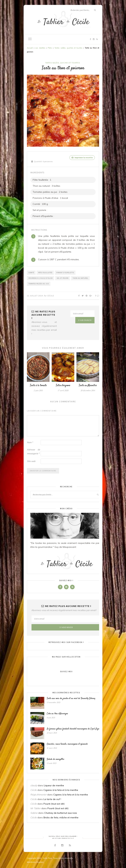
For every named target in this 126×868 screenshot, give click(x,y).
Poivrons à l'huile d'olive (41, 278)
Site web (31, 461)
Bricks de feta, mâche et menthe (61, 817)
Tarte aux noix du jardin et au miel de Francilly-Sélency (71, 698)
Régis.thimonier (38, 794)
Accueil (30, 48)
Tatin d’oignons (63, 385)
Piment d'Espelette (65, 272)
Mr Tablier (36, 808)
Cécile (51, 295)
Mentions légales (35, 862)
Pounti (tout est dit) (54, 803)
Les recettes (40, 48)
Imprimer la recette (82, 157)
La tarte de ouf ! (52, 799)
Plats (50, 48)
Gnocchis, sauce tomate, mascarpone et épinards (67, 744)
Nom (30, 442)
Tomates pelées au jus (39, 283)
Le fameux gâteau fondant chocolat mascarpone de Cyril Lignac (74, 729)
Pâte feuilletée (45, 272)
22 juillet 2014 (35, 295)
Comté (31, 272)
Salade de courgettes (56, 759)
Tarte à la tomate (38, 385)
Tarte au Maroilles (88, 385)
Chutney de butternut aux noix (61, 813)
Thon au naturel (80, 278)
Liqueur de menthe (54, 785)
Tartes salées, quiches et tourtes (68, 48)
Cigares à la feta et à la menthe (61, 790)
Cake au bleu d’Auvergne (57, 713)
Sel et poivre (63, 278)
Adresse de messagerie (33, 451)
